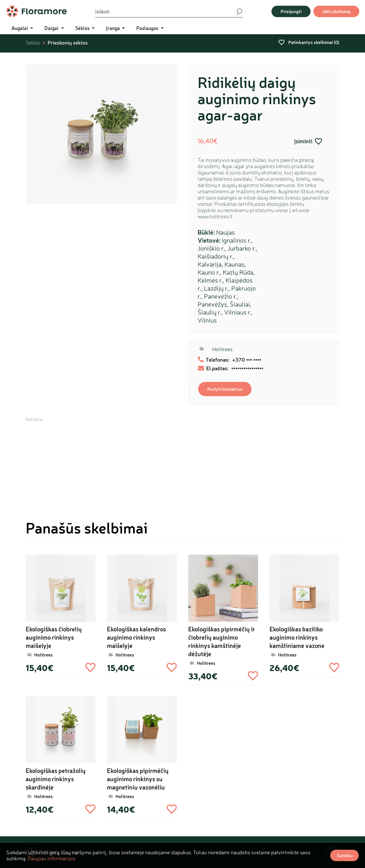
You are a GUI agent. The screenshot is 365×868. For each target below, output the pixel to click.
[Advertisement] (182, 462)
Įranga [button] (113, 28)
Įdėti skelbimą (336, 11)
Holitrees (222, 349)
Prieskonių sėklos (68, 43)
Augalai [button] (20, 28)
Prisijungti (291, 11)
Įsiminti (303, 141)
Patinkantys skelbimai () (309, 42)
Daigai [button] (52, 28)
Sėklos (33, 43)
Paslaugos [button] (148, 28)
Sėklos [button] (83, 28)
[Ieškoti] (165, 11)
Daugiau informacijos (51, 858)
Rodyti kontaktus (225, 389)
